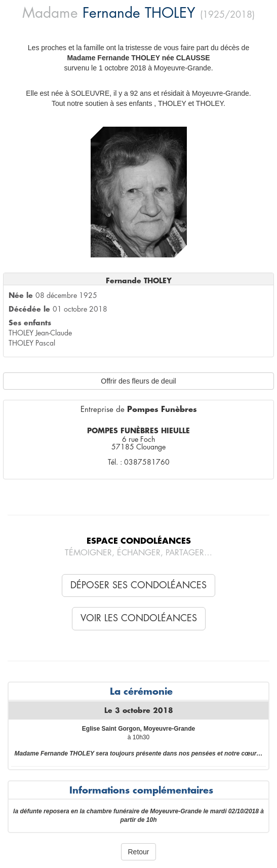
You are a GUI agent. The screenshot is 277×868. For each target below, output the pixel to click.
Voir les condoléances (139, 618)
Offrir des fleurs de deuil (138, 381)
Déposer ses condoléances (138, 585)
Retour (138, 852)
